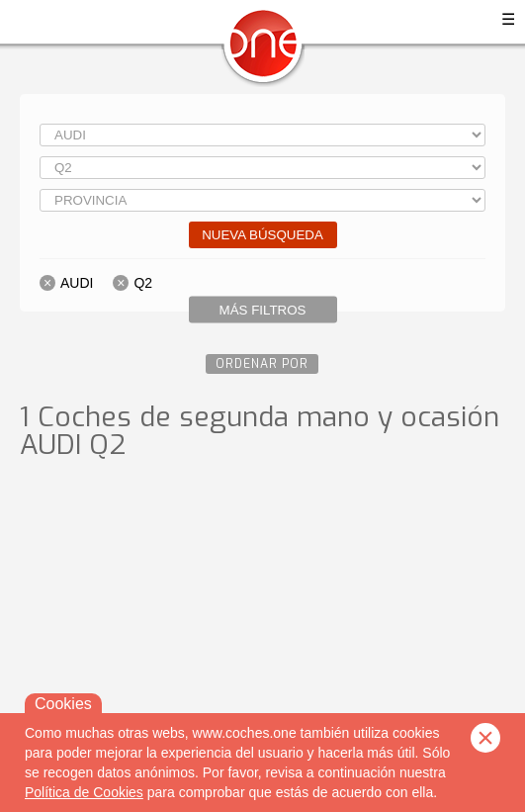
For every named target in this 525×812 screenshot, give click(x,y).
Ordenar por (262, 364)
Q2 (143, 283)
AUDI (77, 283)
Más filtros (263, 310)
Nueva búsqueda (262, 235)
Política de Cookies (84, 792)
